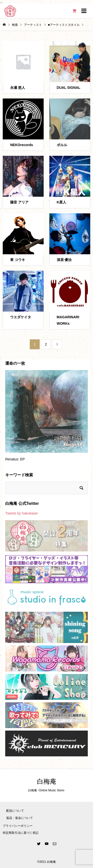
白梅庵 (47, 782)
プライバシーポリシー (18, 826)
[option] (46, 418)
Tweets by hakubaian (22, 513)
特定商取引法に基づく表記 (21, 833)
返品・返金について (20, 818)
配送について (15, 811)
